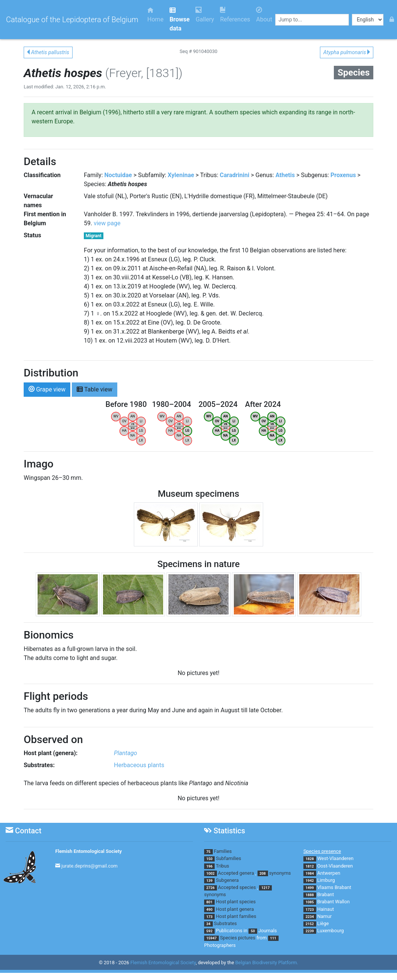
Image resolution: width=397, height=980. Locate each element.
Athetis (285, 175)
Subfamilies (228, 858)
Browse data (180, 19)
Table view (95, 389)
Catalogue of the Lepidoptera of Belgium (72, 20)
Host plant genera (235, 909)
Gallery (205, 15)
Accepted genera (236, 873)
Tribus (222, 866)
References (235, 15)
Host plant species (236, 902)
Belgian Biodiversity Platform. (267, 963)
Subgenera (227, 880)
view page (107, 223)
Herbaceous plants (139, 765)
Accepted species (237, 887)
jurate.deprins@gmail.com (89, 866)
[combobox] (312, 20)
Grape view (47, 389)
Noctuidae (118, 175)
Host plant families (236, 916)
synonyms (280, 873)
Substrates (225, 923)
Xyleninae (181, 175)
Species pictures (238, 938)
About (264, 15)
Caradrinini (235, 175)
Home (155, 15)
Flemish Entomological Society (89, 851)
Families (223, 851)
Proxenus (343, 175)
